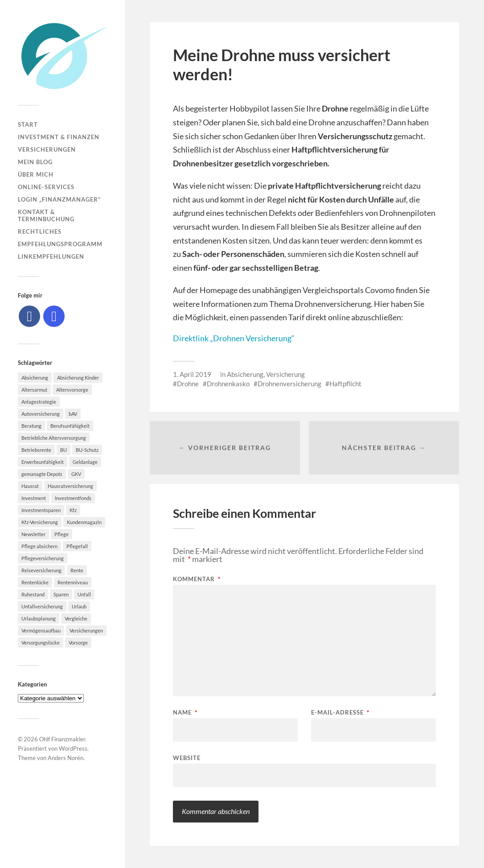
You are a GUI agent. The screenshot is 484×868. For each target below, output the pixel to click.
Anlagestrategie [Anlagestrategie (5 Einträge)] (39, 402)
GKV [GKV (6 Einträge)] (76, 474)
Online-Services (46, 187)
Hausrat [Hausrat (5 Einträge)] (30, 486)
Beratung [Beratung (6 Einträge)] (31, 426)
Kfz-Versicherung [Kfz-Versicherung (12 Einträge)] (40, 522)
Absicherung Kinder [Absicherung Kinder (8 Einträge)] (78, 378)
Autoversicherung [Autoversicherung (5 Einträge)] (41, 414)
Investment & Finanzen (59, 137)
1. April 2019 (192, 374)
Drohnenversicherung (289, 384)
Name (185, 713)
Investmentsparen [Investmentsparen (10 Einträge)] (41, 510)
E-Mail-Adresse (340, 713)
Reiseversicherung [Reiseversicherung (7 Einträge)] (41, 570)
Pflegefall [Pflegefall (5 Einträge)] (77, 546)
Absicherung (245, 374)
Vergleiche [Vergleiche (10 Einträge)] (76, 618)
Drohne (188, 384)
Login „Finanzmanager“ (59, 199)
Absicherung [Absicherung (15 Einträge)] (35, 378)
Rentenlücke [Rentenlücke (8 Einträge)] (35, 582)
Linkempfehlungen (51, 256)
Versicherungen (47, 149)
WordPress (73, 748)
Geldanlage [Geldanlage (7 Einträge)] (85, 462)
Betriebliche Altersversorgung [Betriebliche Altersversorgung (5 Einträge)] (54, 438)
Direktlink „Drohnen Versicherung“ (234, 338)
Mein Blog (35, 162)
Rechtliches (40, 231)
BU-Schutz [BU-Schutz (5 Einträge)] (87, 450)
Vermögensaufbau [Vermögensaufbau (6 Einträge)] (41, 630)
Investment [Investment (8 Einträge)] (34, 498)
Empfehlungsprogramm (60, 244)
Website (187, 758)
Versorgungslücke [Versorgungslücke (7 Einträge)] (41, 643)
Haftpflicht (345, 384)
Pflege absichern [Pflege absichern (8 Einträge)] (39, 546)
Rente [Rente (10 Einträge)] (77, 570)
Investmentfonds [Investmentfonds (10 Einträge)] (73, 498)
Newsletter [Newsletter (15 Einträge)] (33, 534)
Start (28, 124)
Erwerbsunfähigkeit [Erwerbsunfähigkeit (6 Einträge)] (43, 462)
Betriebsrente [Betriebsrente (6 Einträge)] (36, 450)
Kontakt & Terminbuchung (46, 215)
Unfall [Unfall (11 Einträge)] (84, 594)
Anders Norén (66, 758)
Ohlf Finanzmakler (62, 739)
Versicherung (285, 374)
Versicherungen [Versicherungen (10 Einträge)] (86, 630)
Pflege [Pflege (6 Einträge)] (62, 534)
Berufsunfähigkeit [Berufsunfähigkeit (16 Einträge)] (70, 426)
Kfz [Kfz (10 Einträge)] (73, 510)
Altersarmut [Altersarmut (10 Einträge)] (34, 390)
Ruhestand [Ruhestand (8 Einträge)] (33, 594)
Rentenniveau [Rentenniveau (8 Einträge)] (73, 582)
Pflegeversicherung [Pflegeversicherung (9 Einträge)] (43, 558)
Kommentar (197, 579)
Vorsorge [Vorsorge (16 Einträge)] (78, 643)
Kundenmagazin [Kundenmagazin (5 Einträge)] (84, 522)
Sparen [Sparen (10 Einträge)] (61, 594)
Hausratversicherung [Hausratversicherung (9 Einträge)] (70, 486)
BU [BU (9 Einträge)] (64, 450)
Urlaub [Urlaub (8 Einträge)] (79, 606)
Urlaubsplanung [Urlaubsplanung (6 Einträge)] (39, 618)
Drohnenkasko (228, 384)
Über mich (36, 174)
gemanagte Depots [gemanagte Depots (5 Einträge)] (42, 474)
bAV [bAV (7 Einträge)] (73, 414)
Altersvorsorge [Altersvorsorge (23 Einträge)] (72, 390)
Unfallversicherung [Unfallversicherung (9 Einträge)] (42, 606)
